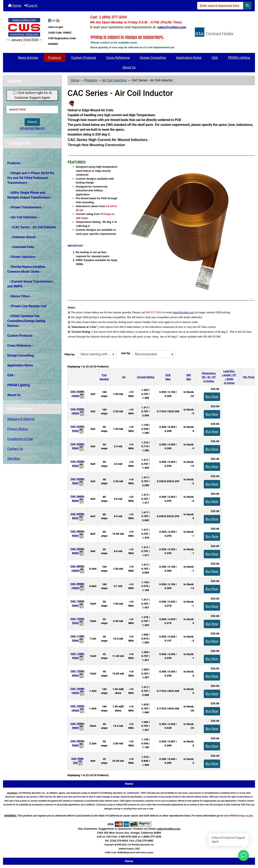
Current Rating (146, 377)
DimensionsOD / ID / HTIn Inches (209, 377)
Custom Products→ (21, 336)
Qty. (245, 377)
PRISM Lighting (239, 58)
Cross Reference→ (21, 346)
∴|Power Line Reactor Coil (27, 306)
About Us (129, 67)
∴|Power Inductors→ (23, 257)
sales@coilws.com (184, 312)
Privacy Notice (18, 429)
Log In (31, 6)
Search (32, 122)
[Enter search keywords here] (220, 6)
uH (124, 377)
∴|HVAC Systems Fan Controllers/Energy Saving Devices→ (26, 321)
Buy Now (212, 397)
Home (15, 6)
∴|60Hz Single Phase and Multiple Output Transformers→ (30, 195)
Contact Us (15, 449)
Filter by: (70, 354)
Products (55, 58)
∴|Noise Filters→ (20, 296)
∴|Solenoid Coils (21, 247)
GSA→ (12, 375)
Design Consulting (153, 58)
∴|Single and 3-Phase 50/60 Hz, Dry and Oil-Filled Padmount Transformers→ (31, 178)
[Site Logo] (24, 27)
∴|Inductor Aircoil (21, 237)
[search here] (32, 109)
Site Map (14, 459)
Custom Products (84, 58)
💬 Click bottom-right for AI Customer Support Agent (32, 95)
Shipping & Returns (21, 419)
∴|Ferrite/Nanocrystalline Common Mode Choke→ (26, 269)
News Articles (28, 58)
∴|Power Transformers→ (26, 207)
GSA (215, 58)
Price (251, 377)
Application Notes (189, 58)
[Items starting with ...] (97, 354)
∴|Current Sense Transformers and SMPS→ (30, 284)
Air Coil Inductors (114, 80)
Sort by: (126, 353)
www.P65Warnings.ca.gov (238, 816)
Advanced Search (32, 128)
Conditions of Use (20, 439)
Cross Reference (118, 58)
